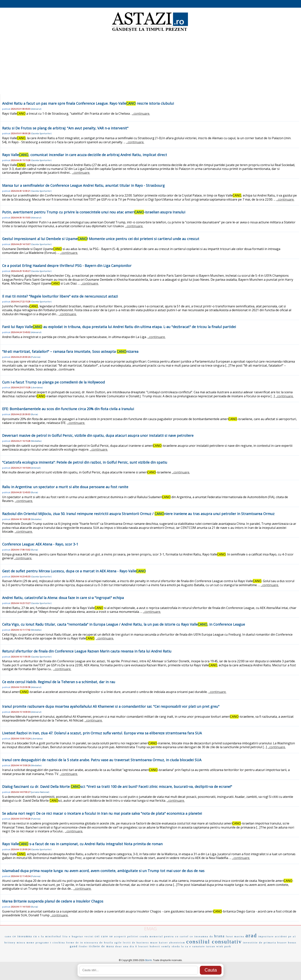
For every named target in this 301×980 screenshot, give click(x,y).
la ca (185, 946)
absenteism (177, 943)
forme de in (75, 943)
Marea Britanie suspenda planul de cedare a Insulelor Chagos (53, 901)
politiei (133, 936)
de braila (106, 943)
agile (118, 943)
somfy (166, 946)
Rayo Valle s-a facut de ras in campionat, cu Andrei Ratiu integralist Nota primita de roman (82, 844)
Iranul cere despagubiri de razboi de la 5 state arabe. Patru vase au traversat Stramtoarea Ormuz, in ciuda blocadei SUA (102, 760)
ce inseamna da (201, 936)
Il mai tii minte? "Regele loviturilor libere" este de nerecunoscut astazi (60, 296)
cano (8, 936)
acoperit (120, 936)
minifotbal (53, 936)
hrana (220, 936)
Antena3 (36, 468)
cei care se (104, 936)
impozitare (266, 936)
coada (144, 936)
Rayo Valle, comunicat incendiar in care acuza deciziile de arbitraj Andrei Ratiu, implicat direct (85, 155)
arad (251, 935)
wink (220, 946)
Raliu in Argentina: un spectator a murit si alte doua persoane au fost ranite (65, 487)
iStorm (148, 960)
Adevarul (36, 109)
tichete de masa (101, 946)
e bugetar (76, 936)
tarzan (211, 946)
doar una (122, 946)
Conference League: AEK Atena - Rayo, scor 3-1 (40, 544)
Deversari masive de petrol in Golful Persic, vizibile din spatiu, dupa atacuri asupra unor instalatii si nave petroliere (98, 435)
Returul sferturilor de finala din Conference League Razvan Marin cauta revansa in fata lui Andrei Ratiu (87, 651)
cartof (184, 936)
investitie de (253, 943)
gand (74, 946)
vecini (89, 936)
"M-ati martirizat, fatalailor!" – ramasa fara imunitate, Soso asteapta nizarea (70, 351)
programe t (44, 943)
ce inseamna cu (25, 936)
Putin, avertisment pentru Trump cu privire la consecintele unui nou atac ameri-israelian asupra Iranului (94, 212)
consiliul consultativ (214, 942)
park (228, 946)
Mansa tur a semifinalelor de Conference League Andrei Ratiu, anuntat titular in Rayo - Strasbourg (83, 185)
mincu (21, 943)
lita (65, 936)
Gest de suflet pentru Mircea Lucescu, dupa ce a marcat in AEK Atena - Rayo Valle (74, 571)
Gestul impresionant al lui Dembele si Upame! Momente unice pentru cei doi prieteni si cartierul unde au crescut (101, 239)
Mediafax (36, 441)
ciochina (59, 943)
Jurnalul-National (40, 792)
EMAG (150, 929)
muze (154, 943)
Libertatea (37, 387)
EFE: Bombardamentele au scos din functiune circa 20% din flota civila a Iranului (68, 409)
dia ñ (134, 946)
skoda (176, 946)
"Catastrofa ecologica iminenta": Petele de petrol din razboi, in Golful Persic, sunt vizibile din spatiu (85, 462)
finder (83, 946)
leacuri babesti (149, 946)
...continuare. (141, 114)
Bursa (34, 414)
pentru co (171, 936)
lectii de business (136, 943)
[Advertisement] (150, 63)
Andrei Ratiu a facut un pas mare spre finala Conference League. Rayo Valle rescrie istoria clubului (88, 103)
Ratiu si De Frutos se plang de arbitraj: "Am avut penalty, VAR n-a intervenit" (65, 128)
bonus (292, 943)
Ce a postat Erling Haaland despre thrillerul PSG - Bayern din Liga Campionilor (67, 266)
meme (30, 943)
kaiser (164, 943)
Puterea (36, 357)
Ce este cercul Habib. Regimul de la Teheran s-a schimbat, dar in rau (59, 682)
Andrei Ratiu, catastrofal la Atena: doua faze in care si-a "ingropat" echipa (63, 598)
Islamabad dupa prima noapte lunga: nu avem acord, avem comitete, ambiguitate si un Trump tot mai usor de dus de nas (103, 871)
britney (10, 943)
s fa (41, 936)
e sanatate (197, 946)
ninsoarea (91, 943)
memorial (156, 936)
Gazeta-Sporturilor (41, 133)
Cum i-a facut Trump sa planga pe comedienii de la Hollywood (53, 382)
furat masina (235, 936)
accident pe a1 (286, 936)
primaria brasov (275, 943)
